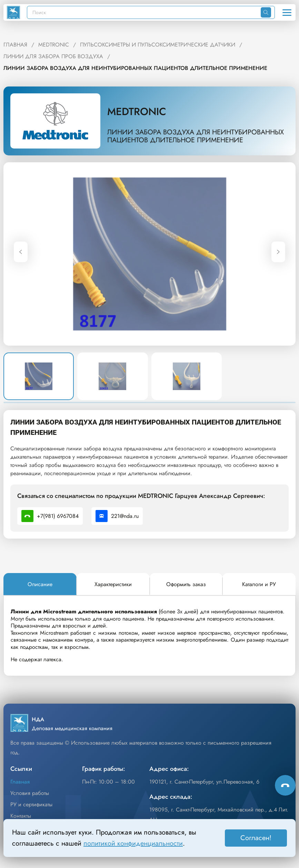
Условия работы (30, 793)
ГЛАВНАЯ (15, 45)
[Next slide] (278, 252)
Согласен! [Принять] (256, 838)
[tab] (40, 584)
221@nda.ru (117, 516)
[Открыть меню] (287, 12)
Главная (20, 782)
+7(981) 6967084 (50, 516)
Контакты (21, 816)
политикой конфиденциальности (133, 843)
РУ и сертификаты (31, 804)
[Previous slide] (21, 252)
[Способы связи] (285, 785)
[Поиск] (144, 12)
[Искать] (266, 12)
